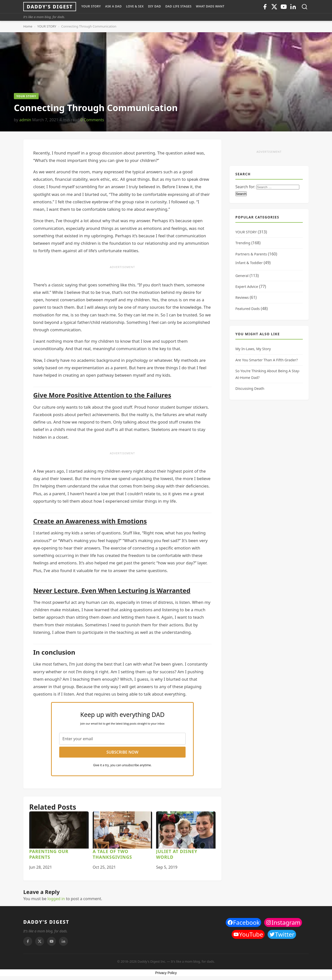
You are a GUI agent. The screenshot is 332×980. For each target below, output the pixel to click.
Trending (243, 243)
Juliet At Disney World (177, 854)
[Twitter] (274, 7)
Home (28, 26)
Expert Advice (247, 287)
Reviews (242, 297)
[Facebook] (265, 7)
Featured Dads (248, 309)
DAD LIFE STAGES (178, 6)
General (242, 276)
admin (25, 120)
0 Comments (92, 120)
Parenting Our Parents (49, 854)
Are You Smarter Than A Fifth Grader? (267, 360)
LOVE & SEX (135, 6)
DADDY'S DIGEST (46, 922)
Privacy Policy (166, 973)
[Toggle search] (304, 7)
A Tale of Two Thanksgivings (112, 854)
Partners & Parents (251, 254)
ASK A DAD (114, 6)
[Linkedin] (293, 7)
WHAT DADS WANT (210, 6)
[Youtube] (284, 7)
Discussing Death (250, 388)
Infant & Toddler (249, 263)
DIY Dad (154, 6)
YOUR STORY (91, 6)
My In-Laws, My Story (253, 349)
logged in (56, 899)
